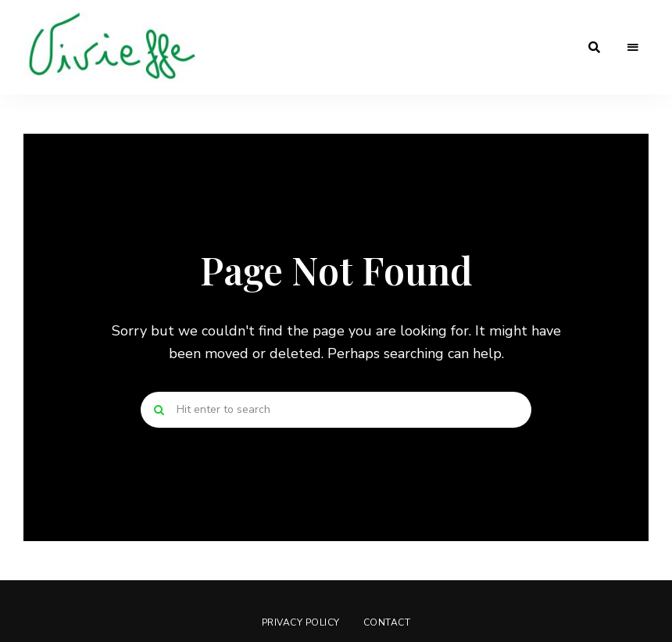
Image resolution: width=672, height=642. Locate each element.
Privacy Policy (301, 622)
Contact (387, 622)
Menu (633, 48)
